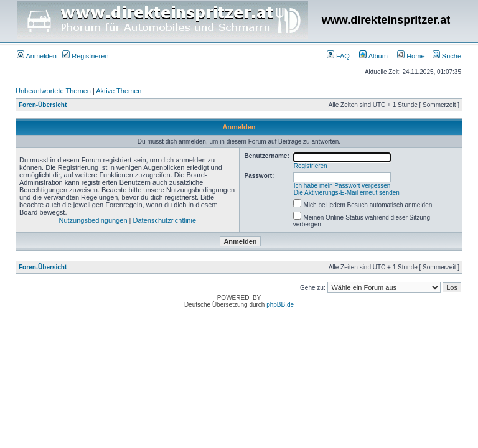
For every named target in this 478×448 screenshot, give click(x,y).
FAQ (338, 56)
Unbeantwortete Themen (53, 91)
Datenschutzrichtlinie (165, 220)
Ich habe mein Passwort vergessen (342, 186)
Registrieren (85, 56)
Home (411, 56)
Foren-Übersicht (43, 105)
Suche (447, 56)
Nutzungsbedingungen (93, 220)
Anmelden (37, 56)
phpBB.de (280, 305)
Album (373, 56)
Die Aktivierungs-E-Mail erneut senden (347, 193)
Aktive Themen (119, 91)
